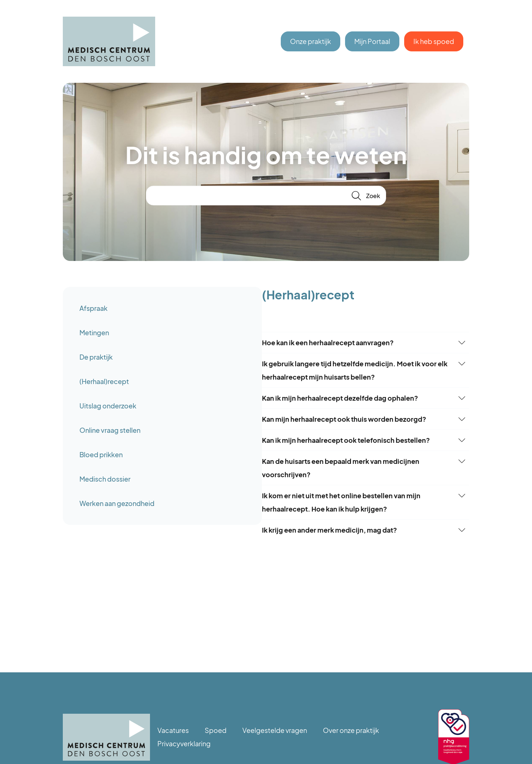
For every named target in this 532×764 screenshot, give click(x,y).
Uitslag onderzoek (108, 406)
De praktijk (96, 357)
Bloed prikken (101, 454)
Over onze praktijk (351, 730)
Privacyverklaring (184, 743)
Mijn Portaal (372, 41)
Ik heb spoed (434, 41)
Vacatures (173, 730)
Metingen (94, 332)
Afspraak (93, 308)
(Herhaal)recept (104, 381)
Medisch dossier (105, 479)
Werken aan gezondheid (117, 503)
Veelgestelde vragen (275, 730)
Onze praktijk (311, 41)
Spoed (216, 730)
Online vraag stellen (110, 430)
